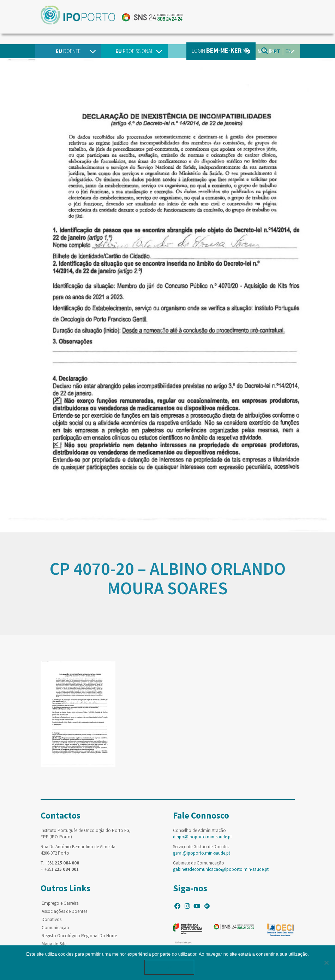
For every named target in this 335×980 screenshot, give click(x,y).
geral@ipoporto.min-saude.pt (202, 853)
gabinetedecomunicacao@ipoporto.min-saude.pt (221, 869)
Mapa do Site (54, 944)
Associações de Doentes (64, 911)
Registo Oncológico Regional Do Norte (79, 936)
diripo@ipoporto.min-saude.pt (202, 837)
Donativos (52, 919)
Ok (169, 967)
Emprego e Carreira (60, 903)
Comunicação (55, 928)
